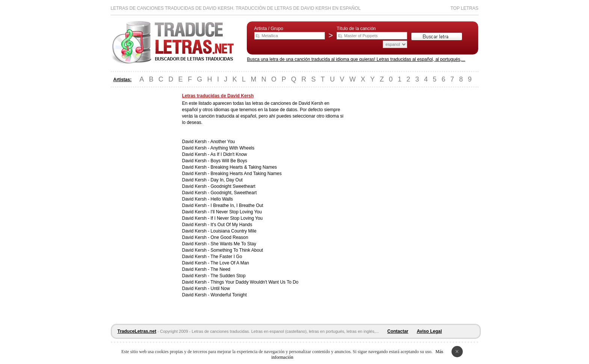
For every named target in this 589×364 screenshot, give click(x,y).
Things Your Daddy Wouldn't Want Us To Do (254, 282)
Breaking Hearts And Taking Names (246, 174)
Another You (223, 142)
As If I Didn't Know (229, 154)
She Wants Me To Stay (233, 244)
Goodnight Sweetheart (233, 186)
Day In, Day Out (227, 180)
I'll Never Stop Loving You (236, 212)
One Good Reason (230, 237)
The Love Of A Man (230, 263)
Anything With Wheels (232, 148)
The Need (220, 269)
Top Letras (464, 8)
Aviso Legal (429, 331)
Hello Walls (222, 199)
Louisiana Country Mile (234, 231)
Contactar (398, 331)
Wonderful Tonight (229, 295)
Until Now (220, 288)
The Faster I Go (226, 257)
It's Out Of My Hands (232, 225)
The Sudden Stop (228, 276)
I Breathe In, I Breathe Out (237, 205)
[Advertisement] (141, 206)
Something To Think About (237, 250)
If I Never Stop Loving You (237, 218)
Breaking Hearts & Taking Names (244, 167)
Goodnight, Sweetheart (234, 193)
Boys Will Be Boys (229, 161)
